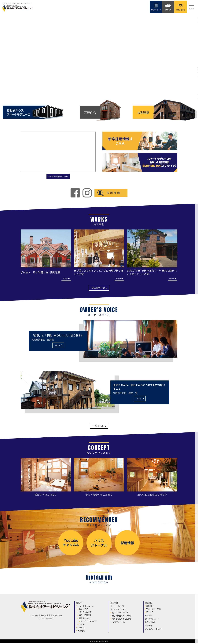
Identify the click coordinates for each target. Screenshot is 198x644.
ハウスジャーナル (118, 623)
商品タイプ (83, 609)
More (57, 346)
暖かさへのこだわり (120, 613)
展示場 (82, 625)
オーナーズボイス (118, 607)
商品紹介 (80, 603)
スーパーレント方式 (88, 622)
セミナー (148, 616)
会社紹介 (150, 606)
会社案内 (148, 603)
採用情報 (148, 626)
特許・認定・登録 (153, 609)
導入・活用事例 (85, 616)
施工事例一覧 (98, 288)
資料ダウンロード (152, 619)
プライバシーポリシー (154, 629)
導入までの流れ (85, 619)
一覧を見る (98, 426)
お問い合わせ (150, 623)
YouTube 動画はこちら (58, 176)
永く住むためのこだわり (122, 619)
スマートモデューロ (86, 606)
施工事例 (114, 603)
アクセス (150, 612)
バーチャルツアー (86, 612)
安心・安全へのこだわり (122, 616)
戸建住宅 (81, 628)
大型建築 (81, 631)
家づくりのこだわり (119, 610)
